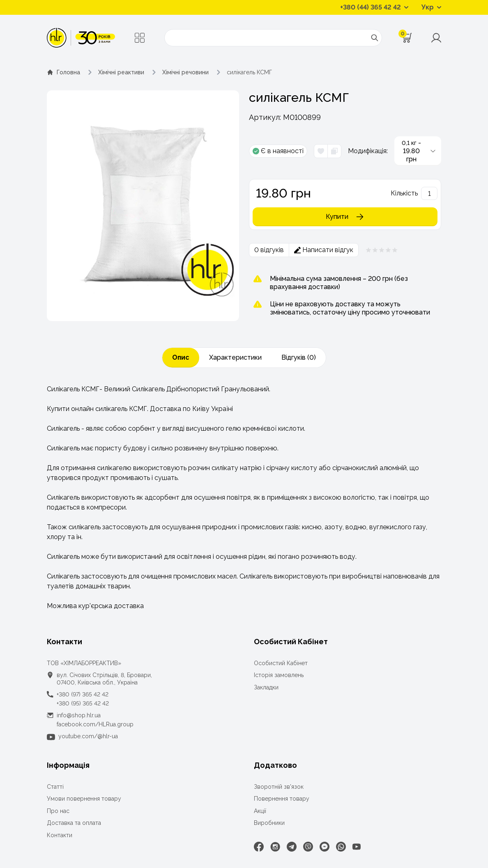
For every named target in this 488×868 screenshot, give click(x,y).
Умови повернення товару (84, 799)
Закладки (266, 687)
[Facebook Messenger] (325, 847)
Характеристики (235, 357)
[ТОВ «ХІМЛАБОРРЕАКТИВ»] (81, 38)
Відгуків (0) (299, 357)
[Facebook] (259, 847)
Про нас (58, 811)
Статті (55, 787)
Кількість (404, 193)
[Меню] (140, 38)
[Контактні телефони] (374, 7)
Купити (345, 217)
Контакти (60, 835)
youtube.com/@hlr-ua (88, 736)
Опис (181, 357)
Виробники (269, 823)
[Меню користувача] (436, 38)
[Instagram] (275, 847)
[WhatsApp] (341, 847)
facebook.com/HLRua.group (95, 724)
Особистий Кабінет (281, 663)
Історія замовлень (279, 675)
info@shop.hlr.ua (79, 715)
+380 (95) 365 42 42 (83, 703)
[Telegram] (292, 847)
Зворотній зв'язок (279, 787)
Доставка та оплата (74, 823)
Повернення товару (282, 799)
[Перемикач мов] (431, 7)
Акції (260, 811)
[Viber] (308, 847)
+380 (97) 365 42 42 (83, 694)
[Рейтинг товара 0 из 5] (382, 250)
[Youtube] (357, 847)
